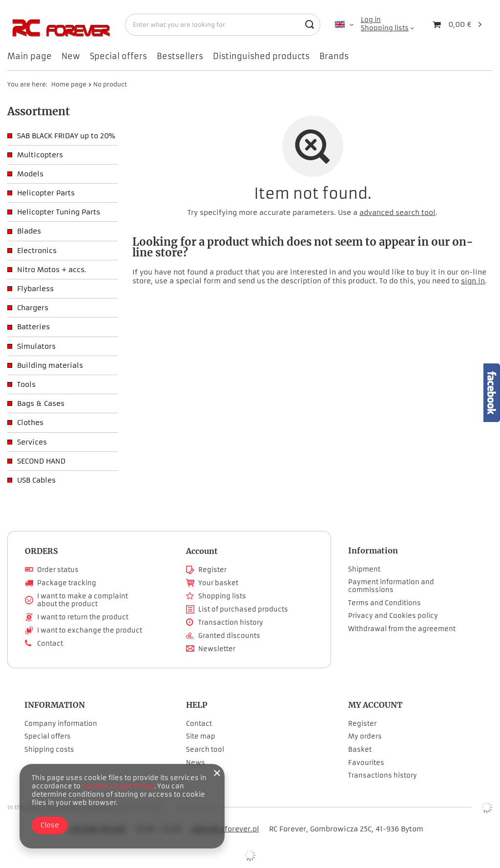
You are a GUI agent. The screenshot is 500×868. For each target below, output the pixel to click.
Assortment (39, 111)
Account (202, 551)
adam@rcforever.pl (225, 829)
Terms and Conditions (385, 603)
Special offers (118, 56)
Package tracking (67, 583)
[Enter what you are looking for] (223, 25)
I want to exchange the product (90, 631)
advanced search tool (397, 212)
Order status (58, 570)
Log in (371, 20)
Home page (69, 84)
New (71, 56)
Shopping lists (385, 28)
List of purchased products (243, 610)
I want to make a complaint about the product (83, 600)
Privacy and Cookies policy (393, 616)
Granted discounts (229, 636)
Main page (30, 56)
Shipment (364, 570)
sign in (473, 281)
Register (212, 570)
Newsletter (217, 649)
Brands (334, 56)
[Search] (309, 25)
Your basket (218, 583)
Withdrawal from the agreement (402, 629)
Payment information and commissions (391, 586)
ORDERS (42, 551)
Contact (50, 644)
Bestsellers (180, 56)
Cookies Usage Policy (118, 786)
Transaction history (231, 623)
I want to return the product (83, 617)
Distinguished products (261, 56)
